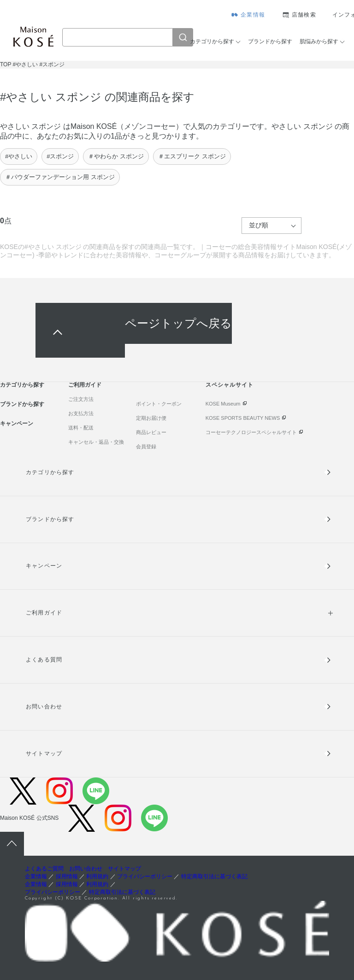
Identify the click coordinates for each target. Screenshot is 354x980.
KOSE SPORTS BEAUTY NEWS (243, 418)
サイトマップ (44, 754)
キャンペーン (17, 423)
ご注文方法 (81, 399)
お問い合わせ (44, 707)
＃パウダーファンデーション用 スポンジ (60, 177)
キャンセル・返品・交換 (96, 442)
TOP (6, 64)
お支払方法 (81, 413)
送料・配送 (81, 428)
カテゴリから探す (212, 41)
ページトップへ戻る (178, 323)
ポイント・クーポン (159, 404)
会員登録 (146, 447)
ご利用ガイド (85, 385)
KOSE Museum (223, 404)
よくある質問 (44, 660)
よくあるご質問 (44, 869)
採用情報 (67, 876)
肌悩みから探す (319, 41)
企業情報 (253, 15)
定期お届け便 (151, 418)
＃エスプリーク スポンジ (192, 156)
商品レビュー (151, 432)
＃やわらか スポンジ (116, 156)
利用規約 (97, 876)
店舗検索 (304, 15)
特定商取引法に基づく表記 (214, 876)
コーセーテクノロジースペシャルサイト (251, 432)
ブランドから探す (270, 41)
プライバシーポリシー (145, 876)
